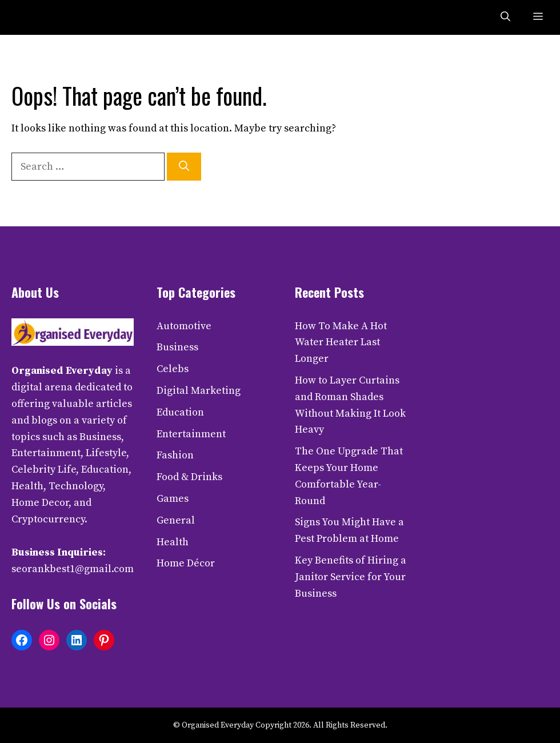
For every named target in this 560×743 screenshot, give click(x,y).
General (176, 520)
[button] (505, 17)
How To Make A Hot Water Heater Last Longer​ (341, 343)
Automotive (184, 326)
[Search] (184, 167)
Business (177, 347)
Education (180, 412)
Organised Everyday (62, 371)
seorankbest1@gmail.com (73, 569)
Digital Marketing (199, 391)
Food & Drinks (189, 477)
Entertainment (191, 434)
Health (173, 542)
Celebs (173, 369)
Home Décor (186, 563)
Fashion (175, 455)
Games (173, 499)
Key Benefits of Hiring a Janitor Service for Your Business (351, 577)
